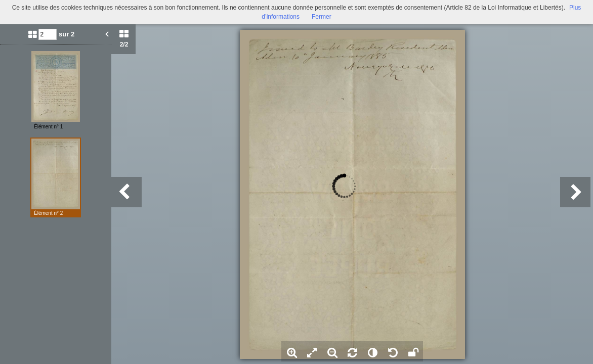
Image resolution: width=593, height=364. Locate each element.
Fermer (322, 17)
